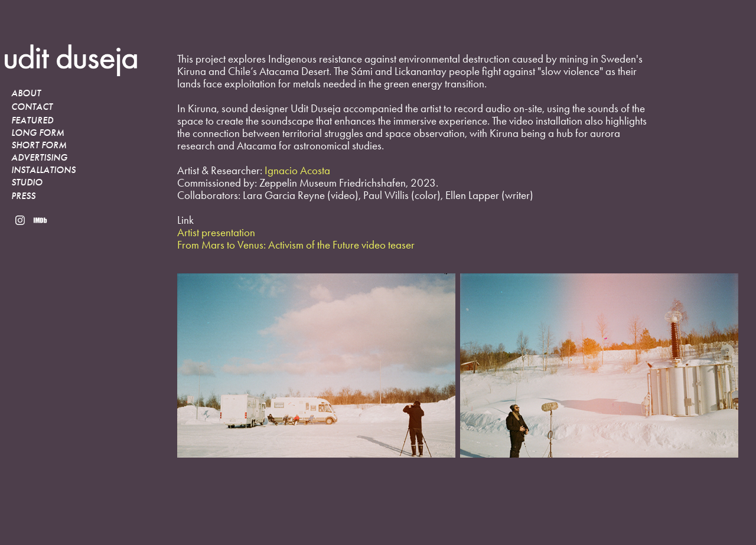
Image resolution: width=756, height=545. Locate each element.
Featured (32, 120)
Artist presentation (216, 232)
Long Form (38, 133)
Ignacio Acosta (297, 170)
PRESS (23, 196)
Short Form (39, 145)
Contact (32, 107)
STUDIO (27, 182)
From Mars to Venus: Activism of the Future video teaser (296, 245)
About (26, 93)
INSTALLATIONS (43, 170)
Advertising (39, 158)
